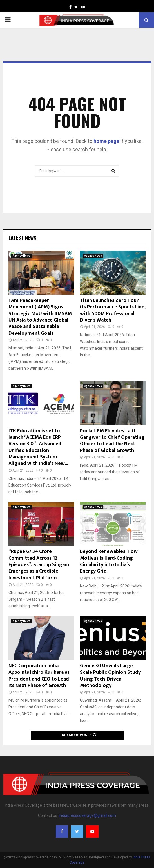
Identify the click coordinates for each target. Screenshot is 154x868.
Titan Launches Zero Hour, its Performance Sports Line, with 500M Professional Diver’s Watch (113, 310)
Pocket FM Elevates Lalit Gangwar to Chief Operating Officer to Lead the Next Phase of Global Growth (112, 441)
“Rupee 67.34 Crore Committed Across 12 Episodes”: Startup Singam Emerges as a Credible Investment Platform (39, 565)
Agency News (22, 256)
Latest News (22, 238)
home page (106, 141)
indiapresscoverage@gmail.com (87, 815)
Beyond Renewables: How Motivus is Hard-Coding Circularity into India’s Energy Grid (109, 561)
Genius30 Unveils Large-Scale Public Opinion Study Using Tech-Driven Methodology (110, 676)
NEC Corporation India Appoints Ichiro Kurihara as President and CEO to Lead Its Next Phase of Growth (39, 676)
